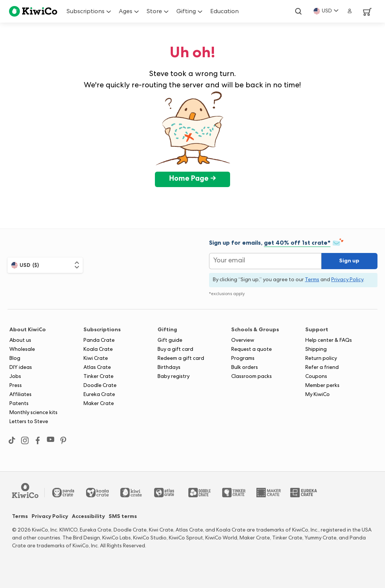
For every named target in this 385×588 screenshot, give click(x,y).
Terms (20, 517)
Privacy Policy (50, 517)
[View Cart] (365, 11)
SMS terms (123, 517)
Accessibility (88, 517)
